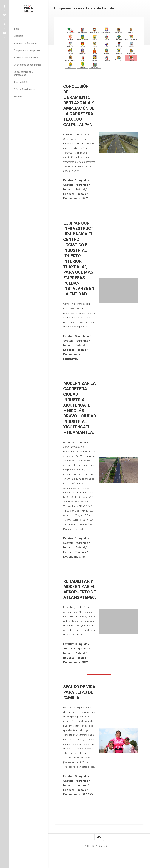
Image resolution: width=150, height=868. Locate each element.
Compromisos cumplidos (27, 50)
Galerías (18, 97)
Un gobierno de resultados (27, 65)
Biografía (18, 36)
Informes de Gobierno (25, 43)
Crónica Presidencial (24, 89)
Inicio (16, 29)
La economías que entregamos (23, 73)
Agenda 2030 (21, 82)
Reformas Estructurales (26, 58)
